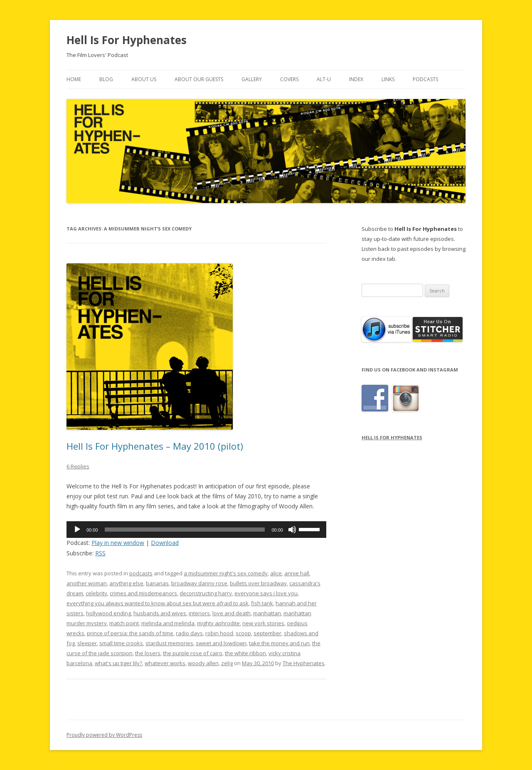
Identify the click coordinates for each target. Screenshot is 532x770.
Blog (106, 79)
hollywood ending (108, 613)
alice (276, 573)
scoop (243, 633)
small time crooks (121, 643)
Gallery (252, 79)
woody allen (203, 663)
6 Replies (78, 466)
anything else (126, 583)
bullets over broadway (258, 583)
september (267, 633)
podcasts (141, 573)
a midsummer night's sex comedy (226, 573)
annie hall (297, 573)
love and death (232, 613)
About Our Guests (199, 79)
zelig (227, 663)
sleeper (87, 643)
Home (74, 79)
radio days (189, 633)
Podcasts (425, 79)
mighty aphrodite (218, 623)
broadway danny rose (199, 583)
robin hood (219, 633)
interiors (199, 613)
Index (356, 79)
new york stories (263, 623)
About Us (144, 79)
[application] (196, 530)
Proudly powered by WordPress (104, 735)
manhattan (267, 613)
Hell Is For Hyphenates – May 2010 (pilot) (155, 446)
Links (388, 79)
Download (165, 543)
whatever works (165, 663)
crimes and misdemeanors (143, 593)
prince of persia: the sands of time (130, 633)
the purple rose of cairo (193, 653)
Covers (289, 79)
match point (124, 623)
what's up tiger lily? (118, 663)
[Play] (77, 530)
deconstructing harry (206, 593)
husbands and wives (160, 613)
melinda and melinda (168, 623)
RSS (100, 553)
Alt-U (324, 79)
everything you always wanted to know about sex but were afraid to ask (158, 603)
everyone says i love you (266, 593)
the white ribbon (245, 653)
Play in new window (118, 543)
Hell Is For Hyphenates (127, 40)
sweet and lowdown (221, 643)
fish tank (262, 603)
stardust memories (169, 643)
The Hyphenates (304, 663)
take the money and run (279, 643)
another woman (87, 583)
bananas (157, 583)
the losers (148, 653)
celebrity (96, 593)
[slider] (185, 530)
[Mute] (292, 530)
